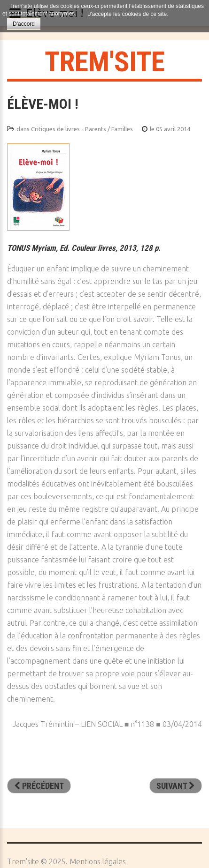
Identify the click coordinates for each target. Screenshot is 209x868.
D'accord (24, 24)
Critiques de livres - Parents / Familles (82, 129)
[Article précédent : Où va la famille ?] (39, 786)
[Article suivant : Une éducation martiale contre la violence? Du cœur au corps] (176, 786)
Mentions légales (98, 861)
